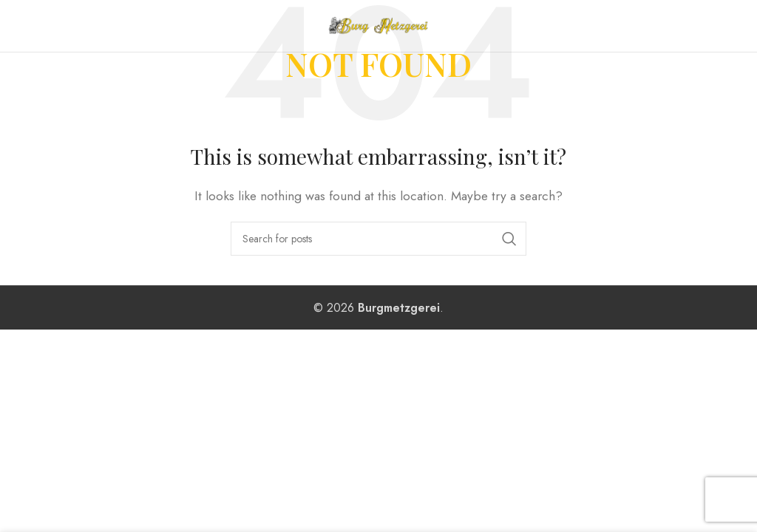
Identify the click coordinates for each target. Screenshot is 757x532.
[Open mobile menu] (45, 26)
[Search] (378, 239)
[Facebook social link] (703, 26)
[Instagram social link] (719, 26)
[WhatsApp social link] (737, 26)
